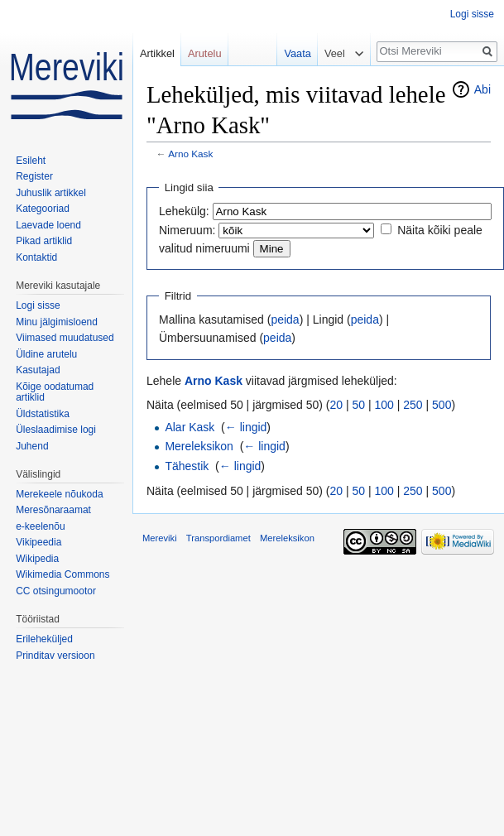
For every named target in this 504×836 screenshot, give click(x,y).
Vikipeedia (38, 542)
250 (413, 405)
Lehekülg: (184, 211)
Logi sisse (472, 14)
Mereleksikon (199, 446)
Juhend (32, 446)
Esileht (31, 161)
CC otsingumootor (56, 591)
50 (359, 405)
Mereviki (160, 538)
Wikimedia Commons (62, 574)
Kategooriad (43, 209)
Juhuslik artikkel (51, 193)
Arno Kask (190, 154)
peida (285, 320)
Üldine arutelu (46, 354)
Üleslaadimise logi (56, 430)
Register (34, 176)
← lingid (246, 427)
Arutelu (205, 53)
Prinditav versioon (55, 656)
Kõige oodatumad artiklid (55, 392)
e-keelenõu (40, 526)
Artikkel (157, 53)
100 (384, 405)
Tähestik (187, 466)
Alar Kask (190, 427)
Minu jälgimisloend (57, 322)
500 (442, 405)
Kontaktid (36, 257)
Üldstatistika (43, 414)
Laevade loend (48, 225)
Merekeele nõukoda (59, 494)
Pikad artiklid (44, 241)
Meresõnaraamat (53, 510)
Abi (482, 89)
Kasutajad (38, 370)
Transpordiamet (218, 538)
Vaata (293, 53)
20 (337, 405)
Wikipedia (37, 559)
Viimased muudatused (65, 338)
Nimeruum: (187, 230)
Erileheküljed (44, 639)
